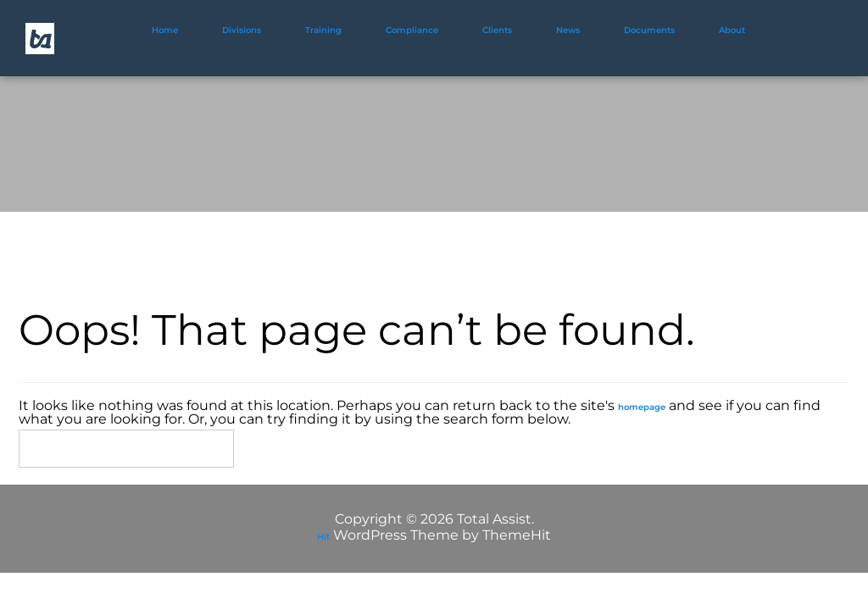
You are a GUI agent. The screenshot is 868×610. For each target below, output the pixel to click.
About (732, 30)
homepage (642, 407)
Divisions (242, 30)
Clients (497, 30)
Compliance (412, 30)
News (568, 30)
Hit (323, 537)
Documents (649, 30)
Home (165, 30)
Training (323, 30)
